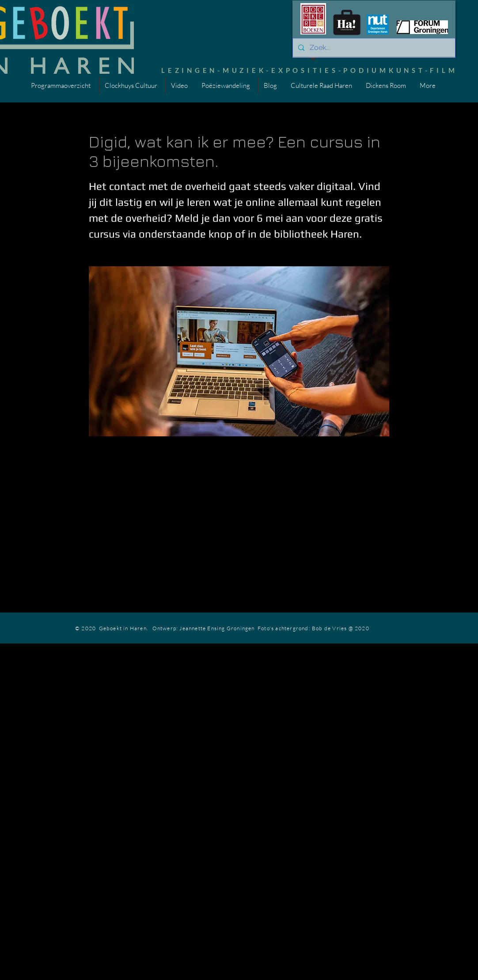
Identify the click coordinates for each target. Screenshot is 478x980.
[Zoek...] (373, 48)
